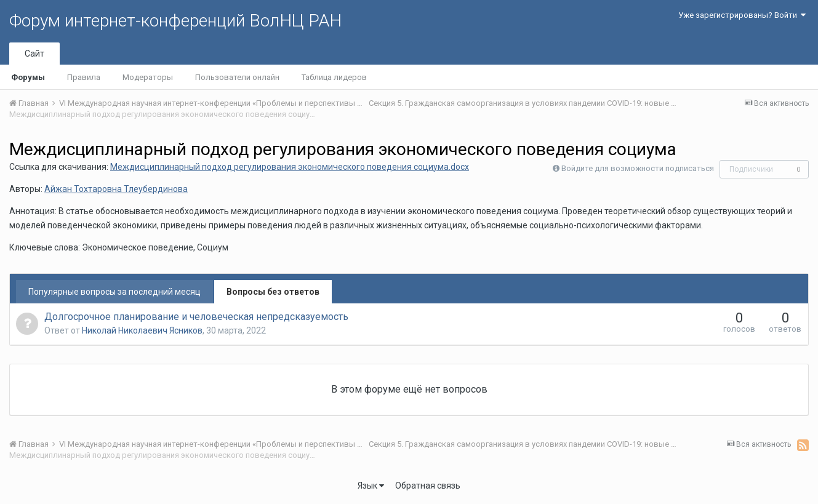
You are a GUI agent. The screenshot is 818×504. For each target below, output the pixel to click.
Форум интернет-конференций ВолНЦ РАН (175, 21)
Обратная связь (428, 486)
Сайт (34, 54)
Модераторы (148, 77)
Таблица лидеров (334, 77)
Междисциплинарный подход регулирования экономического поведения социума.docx (290, 167)
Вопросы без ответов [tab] (273, 292)
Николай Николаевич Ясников (142, 330)
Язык (371, 486)
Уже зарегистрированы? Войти (742, 15)
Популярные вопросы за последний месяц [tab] (114, 292)
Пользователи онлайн (237, 77)
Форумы (28, 77)
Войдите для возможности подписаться (638, 168)
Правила (84, 77)
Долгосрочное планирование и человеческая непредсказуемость (196, 317)
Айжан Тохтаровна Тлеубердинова (116, 189)
